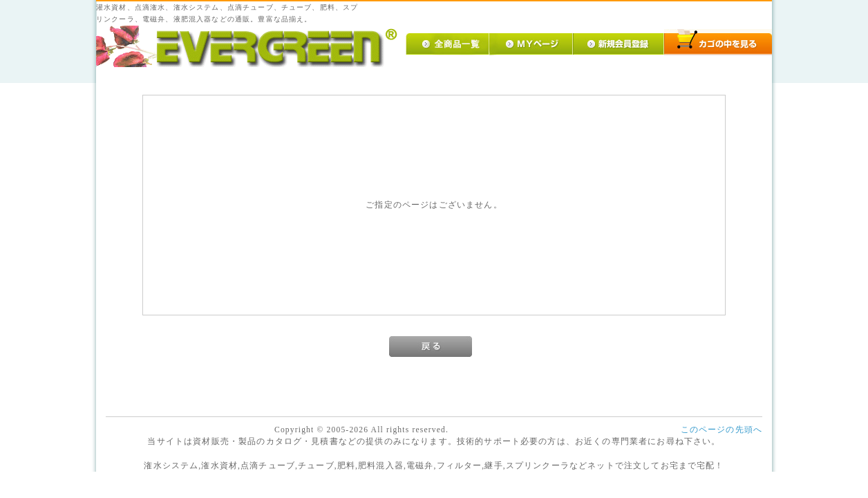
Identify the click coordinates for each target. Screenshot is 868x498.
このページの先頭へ (721, 430)
